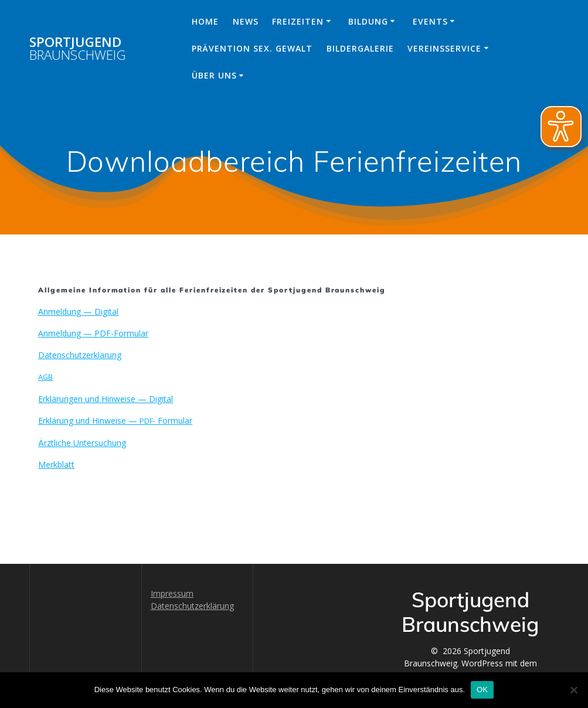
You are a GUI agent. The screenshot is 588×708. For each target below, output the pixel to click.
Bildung (368, 21)
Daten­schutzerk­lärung (80, 355)
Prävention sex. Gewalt (252, 48)
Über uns (214, 75)
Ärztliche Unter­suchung (82, 443)
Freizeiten (298, 21)
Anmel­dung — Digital (78, 312)
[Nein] (573, 690)
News (246, 21)
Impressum (172, 593)
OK (482, 690)
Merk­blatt (56, 464)
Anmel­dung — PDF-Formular (93, 333)
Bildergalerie (360, 48)
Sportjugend (78, 49)
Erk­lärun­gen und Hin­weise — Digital (106, 399)
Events (430, 21)
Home (205, 21)
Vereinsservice (444, 48)
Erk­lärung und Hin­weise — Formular (115, 421)
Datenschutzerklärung (192, 606)
